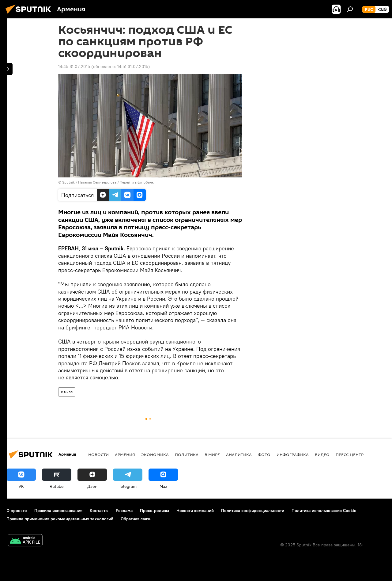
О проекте (17, 511)
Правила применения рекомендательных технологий (60, 519)
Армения (125, 454)
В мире (67, 392)
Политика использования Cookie (324, 511)
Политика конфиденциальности (253, 511)
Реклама (124, 511)
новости (98, 454)
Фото (264, 454)
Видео (322, 454)
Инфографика (293, 454)
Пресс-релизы (155, 511)
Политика (187, 454)
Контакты (99, 511)
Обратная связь (136, 519)
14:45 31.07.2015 (74, 66)
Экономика (155, 454)
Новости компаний (195, 511)
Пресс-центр (350, 454)
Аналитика (239, 454)
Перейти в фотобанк (137, 182)
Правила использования (58, 511)
